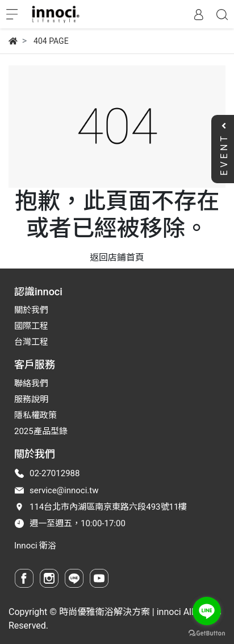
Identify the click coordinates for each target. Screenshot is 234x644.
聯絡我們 (31, 383)
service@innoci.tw (64, 490)
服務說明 (31, 399)
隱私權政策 (35, 415)
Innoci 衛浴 (35, 546)
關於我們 (31, 310)
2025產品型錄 (41, 431)
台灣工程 (31, 342)
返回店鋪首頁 (117, 257)
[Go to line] (207, 611)
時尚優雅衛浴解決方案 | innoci (120, 612)
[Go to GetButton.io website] (207, 633)
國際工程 (31, 326)
